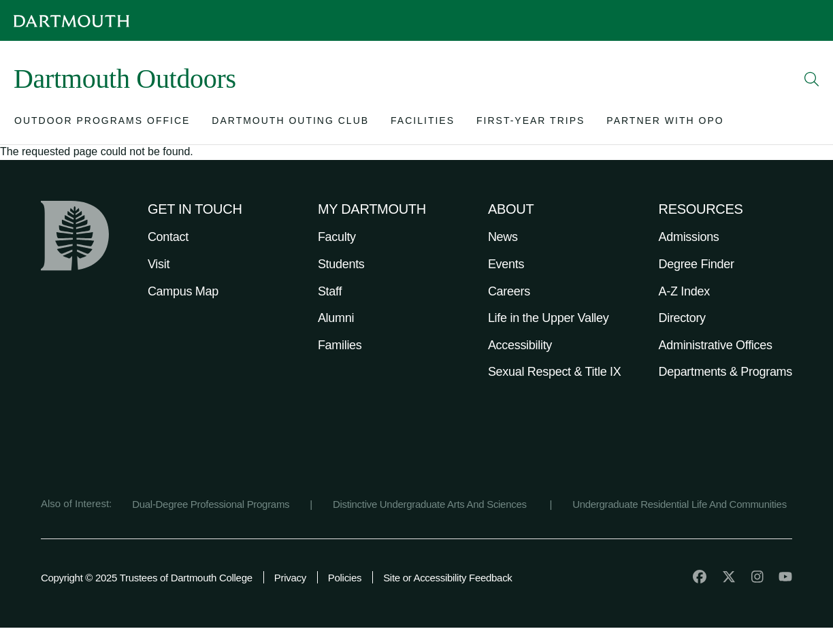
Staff (330, 291)
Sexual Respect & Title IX (555, 372)
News (503, 237)
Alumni (336, 318)
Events (506, 264)
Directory (682, 318)
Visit (159, 264)
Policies (345, 578)
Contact (168, 237)
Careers (509, 291)
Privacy (290, 578)
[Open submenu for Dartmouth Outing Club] (290, 124)
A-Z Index (684, 291)
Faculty (337, 237)
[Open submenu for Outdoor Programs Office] (102, 124)
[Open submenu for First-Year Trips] (530, 124)
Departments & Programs (725, 372)
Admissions (689, 237)
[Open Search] (812, 79)
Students (341, 264)
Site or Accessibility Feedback (447, 578)
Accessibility (520, 345)
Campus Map (183, 291)
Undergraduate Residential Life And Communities (680, 504)
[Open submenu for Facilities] (423, 124)
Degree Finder (697, 264)
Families (340, 345)
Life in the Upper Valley (549, 318)
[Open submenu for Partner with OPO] (665, 124)
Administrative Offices (716, 345)
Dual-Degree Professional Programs (211, 504)
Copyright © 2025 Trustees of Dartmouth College (147, 578)
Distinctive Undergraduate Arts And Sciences (431, 504)
